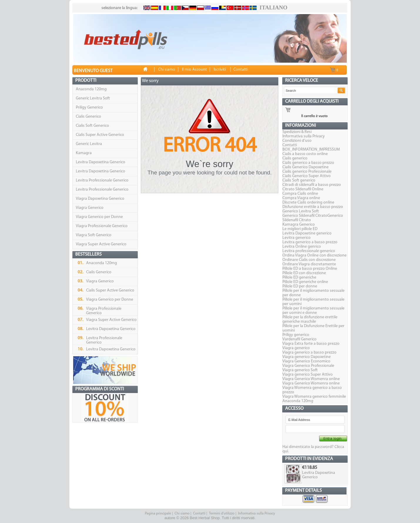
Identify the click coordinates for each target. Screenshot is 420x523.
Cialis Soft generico (299, 180)
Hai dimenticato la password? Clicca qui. (313, 449)
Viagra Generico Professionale (308, 366)
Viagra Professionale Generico (102, 226)
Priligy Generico (89, 108)
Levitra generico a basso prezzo (310, 242)
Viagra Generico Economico (306, 361)
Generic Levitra (89, 144)
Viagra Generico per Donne (99, 217)
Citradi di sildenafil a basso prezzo (312, 185)
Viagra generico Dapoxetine (307, 357)
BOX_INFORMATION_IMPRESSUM (311, 150)
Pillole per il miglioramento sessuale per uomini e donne (313, 311)
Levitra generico (297, 238)
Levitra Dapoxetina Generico (101, 162)
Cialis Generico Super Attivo (307, 176)
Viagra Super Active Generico (101, 244)
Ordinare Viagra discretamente (309, 264)
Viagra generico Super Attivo (308, 375)
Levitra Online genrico (302, 247)
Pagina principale (158, 514)
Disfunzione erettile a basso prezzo (313, 207)
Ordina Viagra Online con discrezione (314, 255)
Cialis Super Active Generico (100, 135)
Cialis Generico (88, 117)
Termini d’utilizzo (222, 514)
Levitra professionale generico (309, 251)
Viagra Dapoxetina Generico (100, 199)
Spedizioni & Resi (297, 132)
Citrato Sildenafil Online (303, 189)
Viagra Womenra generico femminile (314, 397)
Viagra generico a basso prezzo (309, 353)
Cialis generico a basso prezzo (308, 163)
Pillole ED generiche (299, 278)
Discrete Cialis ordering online (308, 203)
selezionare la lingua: (119, 8)
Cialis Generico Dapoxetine (306, 167)
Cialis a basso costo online (305, 154)
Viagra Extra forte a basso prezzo (311, 344)
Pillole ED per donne (300, 286)
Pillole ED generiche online (305, 282)
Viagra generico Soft (300, 370)
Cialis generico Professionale (307, 172)
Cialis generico (295, 158)
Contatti (290, 145)
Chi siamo (182, 514)
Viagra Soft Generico (94, 235)
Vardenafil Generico (299, 339)
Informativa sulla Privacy (304, 136)
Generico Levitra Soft (301, 211)
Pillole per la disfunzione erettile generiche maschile (310, 319)
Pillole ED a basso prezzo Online (310, 269)
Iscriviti (220, 70)
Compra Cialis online (300, 194)
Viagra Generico (90, 208)
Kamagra (84, 153)
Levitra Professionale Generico (102, 180)
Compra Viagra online (301, 198)
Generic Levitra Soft (93, 98)
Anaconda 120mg (91, 89)
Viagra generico (296, 348)
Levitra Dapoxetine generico (307, 233)
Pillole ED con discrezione (304, 273)
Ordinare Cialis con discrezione (309, 260)
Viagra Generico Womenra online (311, 379)
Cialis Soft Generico (92, 126)
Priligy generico (296, 335)
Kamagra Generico (299, 225)
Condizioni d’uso (297, 141)
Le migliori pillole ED (300, 229)
